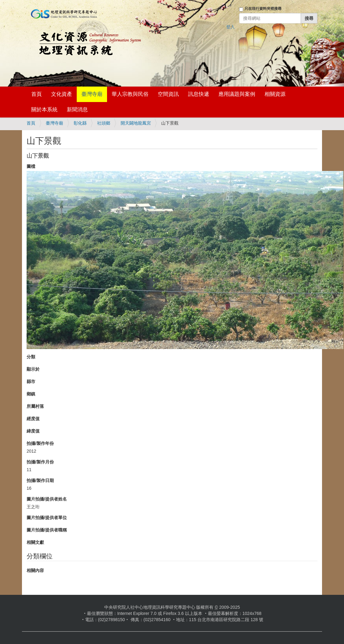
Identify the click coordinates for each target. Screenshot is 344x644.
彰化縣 (80, 123)
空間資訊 (168, 94)
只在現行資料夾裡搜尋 (263, 9)
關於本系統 (44, 110)
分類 (31, 357)
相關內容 (35, 570)
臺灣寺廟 (92, 94)
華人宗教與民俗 (130, 94)
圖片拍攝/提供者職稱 (47, 530)
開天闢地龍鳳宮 (136, 123)
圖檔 (31, 166)
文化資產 (62, 94)
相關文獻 (35, 542)
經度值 (33, 419)
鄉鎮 (31, 394)
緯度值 (33, 431)
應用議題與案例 (237, 94)
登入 (230, 27)
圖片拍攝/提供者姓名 (47, 499)
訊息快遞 (199, 94)
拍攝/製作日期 (40, 480)
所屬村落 (35, 406)
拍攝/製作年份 (40, 443)
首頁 (37, 94)
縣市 (31, 382)
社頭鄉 (104, 123)
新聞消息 (77, 110)
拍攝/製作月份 (40, 462)
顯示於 (33, 369)
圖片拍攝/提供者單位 (47, 518)
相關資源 (275, 94)
